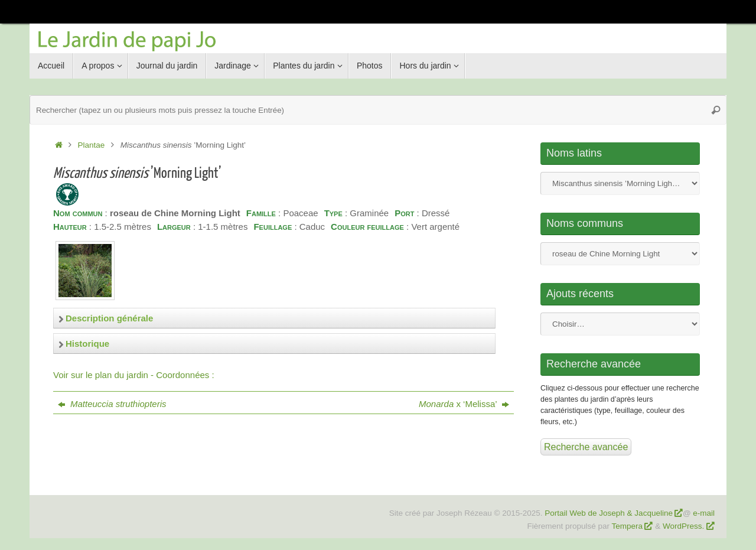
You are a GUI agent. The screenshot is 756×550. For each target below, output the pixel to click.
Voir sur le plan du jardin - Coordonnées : (134, 375)
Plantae (92, 145)
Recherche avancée (586, 447)
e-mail (704, 513)
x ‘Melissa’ (464, 404)
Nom (620, 183)
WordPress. (685, 526)
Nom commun (620, 254)
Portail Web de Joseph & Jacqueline (609, 513)
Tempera (628, 526)
